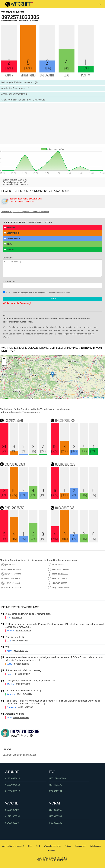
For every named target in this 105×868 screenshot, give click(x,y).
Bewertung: (52, 267)
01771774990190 (57, 778)
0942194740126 (25, 694)
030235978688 (23, 684)
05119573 (17, 618)
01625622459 (12, 810)
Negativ (10, 227)
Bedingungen (23, 292)
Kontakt (51, 850)
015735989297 (22, 674)
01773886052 (55, 810)
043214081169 (21, 651)
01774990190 (55, 785)
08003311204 (55, 791)
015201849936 (24, 631)
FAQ (38, 846)
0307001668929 (20, 641)
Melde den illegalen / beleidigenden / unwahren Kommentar (25, 212)
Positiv (9, 249)
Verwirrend (12, 233)
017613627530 (26, 707)
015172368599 (13, 816)
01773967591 (55, 816)
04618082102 (55, 823)
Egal (8, 244)
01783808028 (12, 823)
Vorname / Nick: (52, 284)
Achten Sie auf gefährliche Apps (21, 755)
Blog (30, 846)
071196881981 (22, 664)
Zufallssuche (95, 846)
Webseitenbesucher (52, 846)
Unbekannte (12, 238)
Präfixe (68, 846)
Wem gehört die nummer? (13, 846)
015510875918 (13, 778)
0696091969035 (21, 718)
